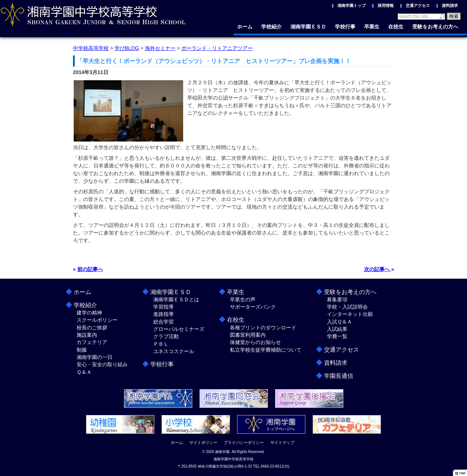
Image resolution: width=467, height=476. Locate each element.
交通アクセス (418, 5)
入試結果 (337, 329)
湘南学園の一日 (94, 357)
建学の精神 (89, 313)
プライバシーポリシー (244, 442)
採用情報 (386, 5)
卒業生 (372, 27)
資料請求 (450, 5)
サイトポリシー (203, 442)
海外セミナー (160, 48)
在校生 (396, 27)
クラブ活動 (166, 336)
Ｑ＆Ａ (84, 372)
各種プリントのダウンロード (263, 328)
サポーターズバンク (253, 307)
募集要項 (337, 299)
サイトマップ (282, 442)
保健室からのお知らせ (255, 342)
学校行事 (345, 27)
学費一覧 (337, 336)
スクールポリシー (97, 320)
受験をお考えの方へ (435, 27)
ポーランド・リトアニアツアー (217, 48)
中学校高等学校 (91, 48)
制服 (82, 350)
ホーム (245, 27)
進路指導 (163, 314)
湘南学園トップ (352, 5)
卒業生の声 (243, 299)
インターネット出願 (350, 314)
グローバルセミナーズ (179, 329)
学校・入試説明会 (347, 307)
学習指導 (163, 307)
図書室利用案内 (248, 335)
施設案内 (87, 335)
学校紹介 (271, 27)
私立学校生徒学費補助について (266, 350)
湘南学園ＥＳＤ (308, 27)
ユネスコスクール (174, 351)
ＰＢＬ (161, 344)
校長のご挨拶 (92, 328)
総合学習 (163, 322)
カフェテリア (92, 342)
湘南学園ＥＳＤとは (176, 299)
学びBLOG (127, 48)
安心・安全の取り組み (102, 364)
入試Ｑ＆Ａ (339, 322)
